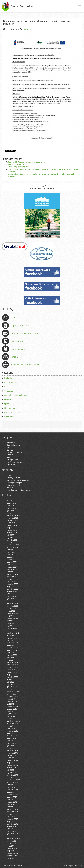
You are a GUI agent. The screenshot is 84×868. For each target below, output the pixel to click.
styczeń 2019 (12, 714)
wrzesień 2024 (12, 547)
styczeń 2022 (12, 626)
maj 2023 (10, 586)
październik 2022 (13, 604)
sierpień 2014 (12, 843)
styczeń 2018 (12, 743)
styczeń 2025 (12, 537)
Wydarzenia (9, 417)
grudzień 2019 (12, 687)
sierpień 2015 (12, 814)
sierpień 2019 (12, 697)
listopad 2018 (12, 719)
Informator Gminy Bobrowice (24, 333)
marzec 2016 (12, 797)
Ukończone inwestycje (13, 412)
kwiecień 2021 (12, 648)
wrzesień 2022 (12, 606)
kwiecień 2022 (12, 618)
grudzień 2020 (12, 657)
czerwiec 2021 (12, 643)
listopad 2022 (12, 601)
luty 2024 (10, 564)
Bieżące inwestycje (12, 382)
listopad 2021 (12, 630)
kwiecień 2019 (12, 706)
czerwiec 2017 (12, 760)
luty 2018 (10, 741)
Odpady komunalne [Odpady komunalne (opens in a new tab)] (20, 325)
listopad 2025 (12, 513)
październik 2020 (13, 662)
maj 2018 (10, 733)
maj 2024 (10, 557)
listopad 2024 (12, 542)
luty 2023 (10, 594)
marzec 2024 (12, 562)
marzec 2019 (12, 709)
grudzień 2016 (12, 775)
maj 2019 (10, 704)
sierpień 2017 (12, 755)
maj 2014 (10, 851)
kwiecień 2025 (12, 530)
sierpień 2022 (12, 608)
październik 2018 (13, 721)
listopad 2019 (12, 689)
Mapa (51, 188)
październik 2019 (13, 692)
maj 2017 (10, 763)
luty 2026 (10, 506)
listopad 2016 (12, 777)
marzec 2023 (12, 591)
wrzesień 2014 (12, 841)
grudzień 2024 (12, 540)
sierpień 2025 (12, 520)
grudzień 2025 (12, 511)
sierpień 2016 (12, 785)
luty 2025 (10, 535)
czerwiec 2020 (12, 672)
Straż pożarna (10, 408)
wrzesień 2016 (12, 782)
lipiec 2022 (11, 611)
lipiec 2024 (11, 552)
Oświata (8, 399)
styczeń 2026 (12, 508)
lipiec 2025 (11, 523)
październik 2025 (13, 515)
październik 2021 (13, 633)
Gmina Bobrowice (22, 6)
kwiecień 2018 (12, 736)
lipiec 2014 (11, 846)
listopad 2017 (12, 748)
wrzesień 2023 (12, 577)
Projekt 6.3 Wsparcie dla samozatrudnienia (26, 162)
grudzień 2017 (12, 746)
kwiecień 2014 (12, 853)
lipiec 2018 (11, 728)
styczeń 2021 (12, 655)
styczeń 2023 (12, 596)
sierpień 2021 (12, 638)
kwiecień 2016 (12, 795)
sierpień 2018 (12, 726)
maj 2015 (10, 821)
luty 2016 (10, 799)
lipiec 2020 (11, 670)
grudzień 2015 (12, 804)
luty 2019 (10, 711)
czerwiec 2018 (12, 731)
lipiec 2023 (11, 582)
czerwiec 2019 (12, 701)
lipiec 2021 (11, 640)
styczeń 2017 (12, 772)
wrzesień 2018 (12, 724)
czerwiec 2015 (12, 819)
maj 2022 (10, 616)
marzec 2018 (12, 738)
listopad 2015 (12, 807)
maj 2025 (10, 528)
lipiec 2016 (11, 787)
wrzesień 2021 (12, 635)
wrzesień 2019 (12, 694)
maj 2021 (10, 645)
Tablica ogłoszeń (18, 349)
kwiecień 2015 (12, 824)
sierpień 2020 (12, 667)
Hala (6, 387)
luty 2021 (10, 653)
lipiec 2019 (11, 699)
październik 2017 (13, 750)
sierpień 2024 (12, 550)
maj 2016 (10, 792)
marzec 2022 (12, 621)
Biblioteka (8, 378)
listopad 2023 (12, 572)
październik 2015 (13, 809)
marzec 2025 (12, 533)
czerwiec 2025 (12, 525)
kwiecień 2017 (12, 765)
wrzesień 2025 (12, 518)
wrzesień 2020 (12, 665)
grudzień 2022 (12, 599)
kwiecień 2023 (12, 589)
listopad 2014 (12, 836)
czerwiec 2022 (12, 613)
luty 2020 (10, 682)
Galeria (14, 318)
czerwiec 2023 (12, 584)
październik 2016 (13, 780)
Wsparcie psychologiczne (19, 167)
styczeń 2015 (12, 831)
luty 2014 (10, 858)
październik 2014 (13, 839)
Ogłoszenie (27, 29)
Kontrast (42, 188)
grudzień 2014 (12, 834)
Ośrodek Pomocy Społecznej (16, 395)
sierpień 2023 (12, 579)
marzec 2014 (12, 856)
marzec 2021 (12, 650)
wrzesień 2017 (12, 753)
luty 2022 (10, 623)
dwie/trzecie (77, 865)
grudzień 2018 (12, 716)
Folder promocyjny (19, 341)
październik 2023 (13, 574)
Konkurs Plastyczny (16, 164)
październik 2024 (13, 545)
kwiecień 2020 (12, 677)
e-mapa (14, 357)
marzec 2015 (12, 826)
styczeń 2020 (12, 684)
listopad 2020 (12, 660)
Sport (6, 404)
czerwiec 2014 (12, 848)
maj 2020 (10, 675)
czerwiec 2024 (12, 555)
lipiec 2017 (11, 758)
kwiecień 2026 (12, 501)
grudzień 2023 (12, 569)
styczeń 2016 (12, 802)
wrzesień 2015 (12, 812)
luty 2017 (10, 770)
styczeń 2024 (12, 567)
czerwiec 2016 (12, 790)
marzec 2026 (12, 503)
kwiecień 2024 (12, 560)
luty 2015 (10, 829)
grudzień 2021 (12, 628)
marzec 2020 (12, 679)
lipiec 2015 (11, 817)
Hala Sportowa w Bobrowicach (25, 365)
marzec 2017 (12, 768)
